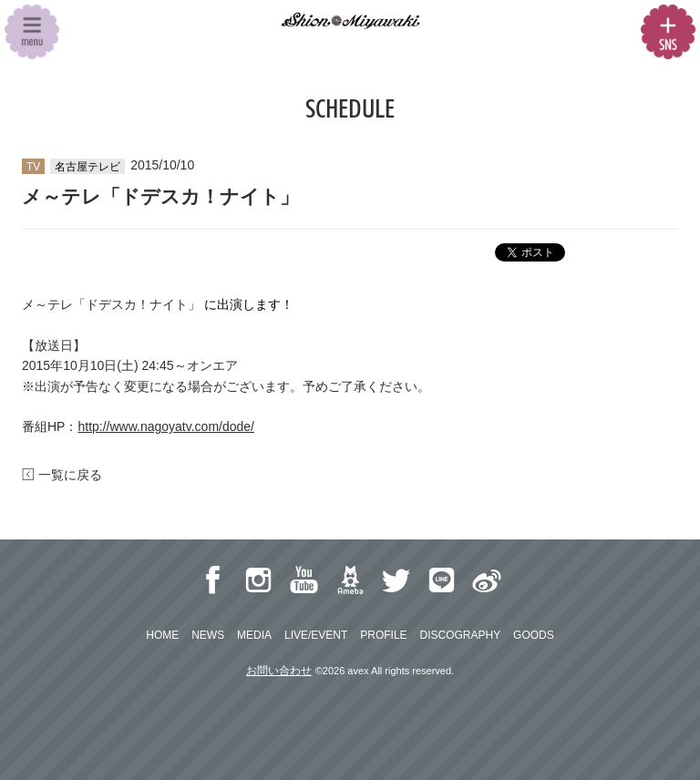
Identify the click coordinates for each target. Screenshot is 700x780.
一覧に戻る (62, 475)
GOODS (534, 635)
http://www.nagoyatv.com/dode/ (166, 426)
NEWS (208, 635)
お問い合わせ (279, 671)
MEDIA (254, 635)
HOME (162, 635)
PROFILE (383, 635)
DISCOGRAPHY (460, 635)
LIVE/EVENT (316, 635)
